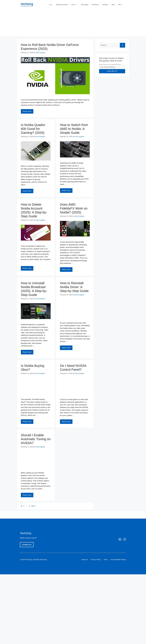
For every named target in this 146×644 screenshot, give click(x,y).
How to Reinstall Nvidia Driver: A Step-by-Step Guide (74, 287)
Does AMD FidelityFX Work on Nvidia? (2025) (74, 208)
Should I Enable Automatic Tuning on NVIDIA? (36, 439)
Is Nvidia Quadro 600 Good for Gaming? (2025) (33, 129)
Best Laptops (85, 5)
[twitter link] (120, 539)
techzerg (27, 4)
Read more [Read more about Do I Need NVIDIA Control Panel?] (66, 422)
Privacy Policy (96, 560)
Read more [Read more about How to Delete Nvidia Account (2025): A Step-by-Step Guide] (27, 268)
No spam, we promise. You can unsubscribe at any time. (110, 64)
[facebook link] (125, 539)
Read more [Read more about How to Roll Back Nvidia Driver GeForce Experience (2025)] (27, 111)
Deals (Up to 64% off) (62, 5)
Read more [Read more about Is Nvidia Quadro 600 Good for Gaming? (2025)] (27, 191)
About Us (85, 560)
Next (34, 506)
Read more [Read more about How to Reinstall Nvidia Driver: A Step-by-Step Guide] (66, 348)
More (122, 5)
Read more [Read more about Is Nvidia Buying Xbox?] (27, 421)
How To (75, 5)
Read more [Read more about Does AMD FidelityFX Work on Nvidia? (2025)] (66, 269)
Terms (106, 560)
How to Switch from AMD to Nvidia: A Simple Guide (74, 129)
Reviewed (105, 5)
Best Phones (95, 5)
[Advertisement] (73, 23)
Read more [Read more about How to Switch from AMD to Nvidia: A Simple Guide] (66, 190)
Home (51, 5)
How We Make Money (118, 560)
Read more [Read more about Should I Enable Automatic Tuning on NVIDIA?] (27, 495)
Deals (113, 5)
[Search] (122, 45)
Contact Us (27, 545)
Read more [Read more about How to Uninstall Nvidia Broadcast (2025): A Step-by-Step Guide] (27, 352)
